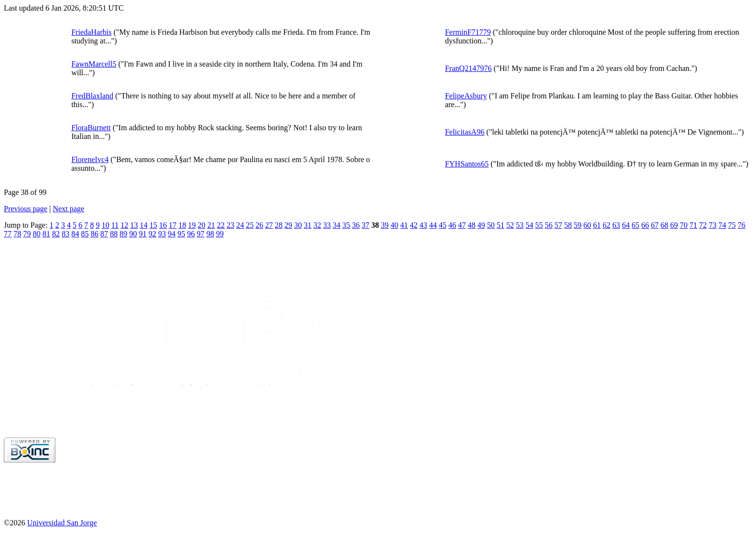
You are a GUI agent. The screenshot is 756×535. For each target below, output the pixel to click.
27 (269, 225)
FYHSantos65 (467, 164)
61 (597, 225)
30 (298, 225)
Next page (68, 209)
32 (317, 225)
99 (220, 234)
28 (279, 225)
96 (191, 234)
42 (414, 225)
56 (549, 225)
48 (472, 225)
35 (346, 225)
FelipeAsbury (466, 96)
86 (94, 234)
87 (104, 234)
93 (162, 234)
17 (173, 225)
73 (713, 225)
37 (365, 225)
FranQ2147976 (468, 68)
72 (703, 225)
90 (133, 234)
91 (143, 234)
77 (8, 234)
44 (433, 225)
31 (308, 225)
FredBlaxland (92, 96)
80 (37, 234)
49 (481, 225)
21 (211, 225)
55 (539, 225)
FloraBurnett (91, 128)
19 (192, 225)
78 (17, 234)
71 (693, 225)
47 (462, 225)
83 (66, 234)
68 (664, 225)
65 (635, 225)
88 (114, 234)
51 (500, 225)
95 (181, 234)
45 (443, 225)
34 (337, 225)
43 (423, 225)
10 (106, 225)
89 (123, 234)
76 (742, 225)
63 (616, 225)
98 (210, 234)
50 (491, 225)
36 (356, 225)
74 (722, 225)
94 (172, 234)
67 (655, 225)
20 (202, 225)
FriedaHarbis (92, 32)
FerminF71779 (468, 32)
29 (288, 225)
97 (201, 234)
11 (115, 225)
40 (394, 225)
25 (250, 225)
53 (520, 225)
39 (385, 225)
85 (85, 234)
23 (230, 225)
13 (134, 225)
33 (327, 225)
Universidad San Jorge (62, 523)
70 (684, 225)
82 (56, 234)
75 (732, 225)
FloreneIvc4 (90, 159)
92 (152, 234)
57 (558, 225)
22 (221, 225)
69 (674, 225)
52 (510, 225)
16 (163, 225)
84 (75, 234)
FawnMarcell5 (94, 64)
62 (607, 225)
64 (626, 225)
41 (404, 225)
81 (46, 234)
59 (578, 225)
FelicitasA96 (465, 132)
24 (240, 225)
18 (182, 225)
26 (259, 225)
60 (587, 225)
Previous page (26, 209)
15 (153, 225)
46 (452, 225)
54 (529, 225)
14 (144, 225)
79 (27, 234)
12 (124, 225)
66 (645, 225)
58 (568, 225)
